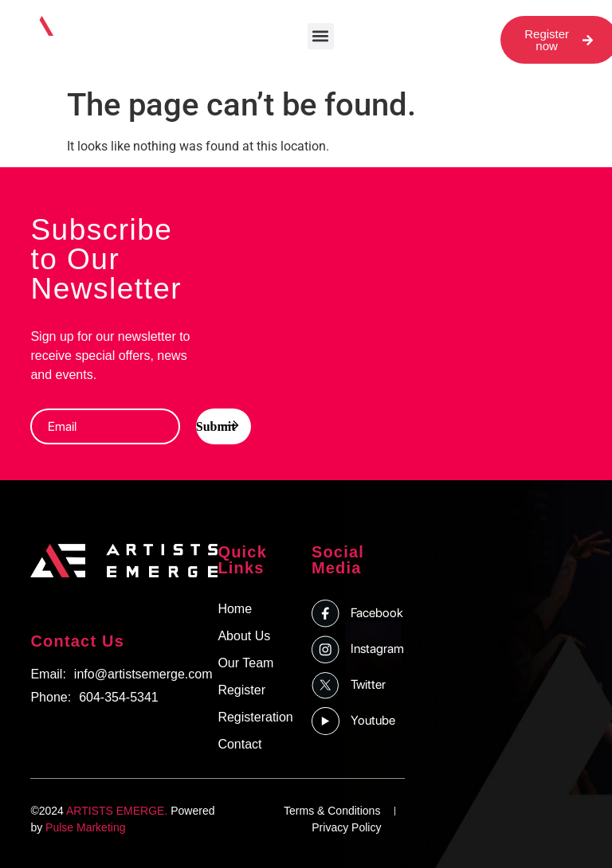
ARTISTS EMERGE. (117, 811)
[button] (321, 36)
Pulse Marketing (85, 827)
